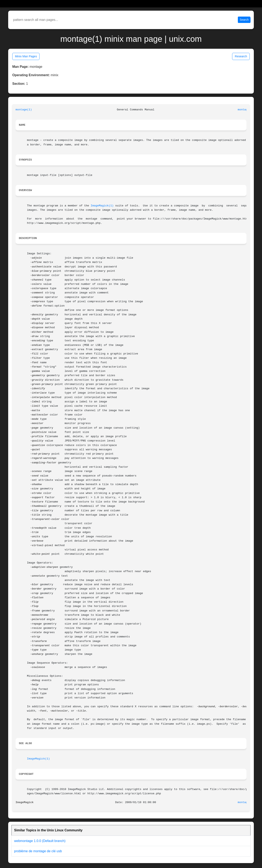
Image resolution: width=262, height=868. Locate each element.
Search (244, 20)
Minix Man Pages (26, 56)
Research (241, 56)
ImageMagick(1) (102, 206)
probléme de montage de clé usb (38, 851)
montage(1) (24, 110)
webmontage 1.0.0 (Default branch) (40, 841)
